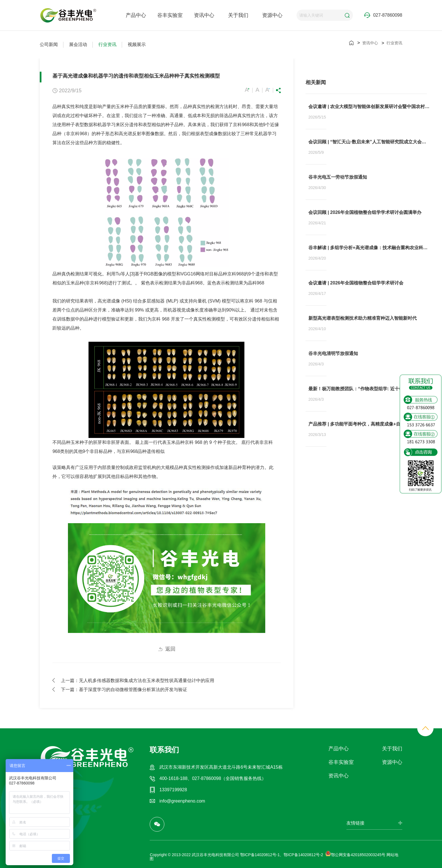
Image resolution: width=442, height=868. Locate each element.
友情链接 (355, 823)
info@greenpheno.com (182, 801)
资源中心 (272, 15)
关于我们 (238, 15)
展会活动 (78, 44)
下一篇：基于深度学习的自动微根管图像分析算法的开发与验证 (124, 689)
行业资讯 (107, 44)
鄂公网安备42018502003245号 (355, 855)
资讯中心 (204, 15)
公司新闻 (49, 44)
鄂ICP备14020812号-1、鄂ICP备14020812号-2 (282, 855)
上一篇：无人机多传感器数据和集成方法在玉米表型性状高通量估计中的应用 (138, 680)
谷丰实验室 (170, 15)
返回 (170, 649)
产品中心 (136, 15)
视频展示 (137, 44)
